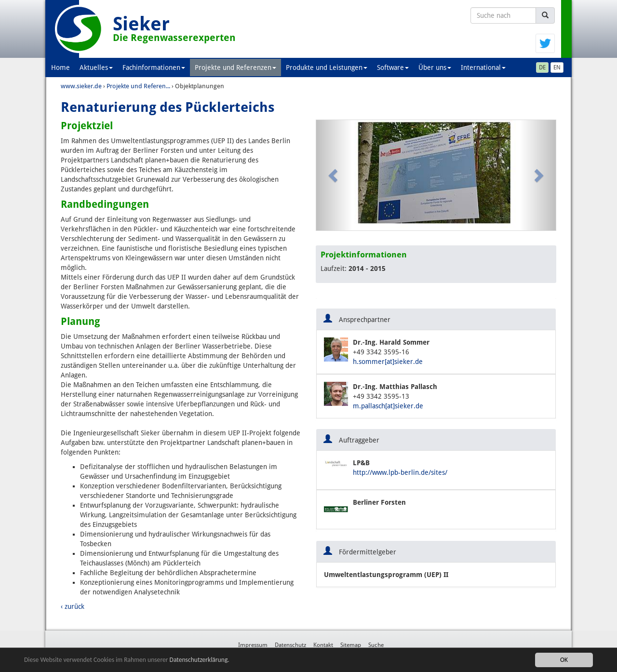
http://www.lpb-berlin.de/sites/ (400, 472)
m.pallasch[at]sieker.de (388, 406)
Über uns (435, 67)
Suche (376, 645)
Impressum (253, 645)
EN (557, 67)
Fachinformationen (154, 67)
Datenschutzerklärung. (200, 660)
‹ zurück (73, 606)
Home (60, 67)
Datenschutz (290, 645)
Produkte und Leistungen (327, 67)
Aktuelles (96, 67)
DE (542, 67)
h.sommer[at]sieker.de (388, 362)
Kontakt (323, 645)
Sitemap (351, 645)
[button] (334, 175)
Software (393, 67)
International (483, 67)
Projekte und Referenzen (235, 67)
